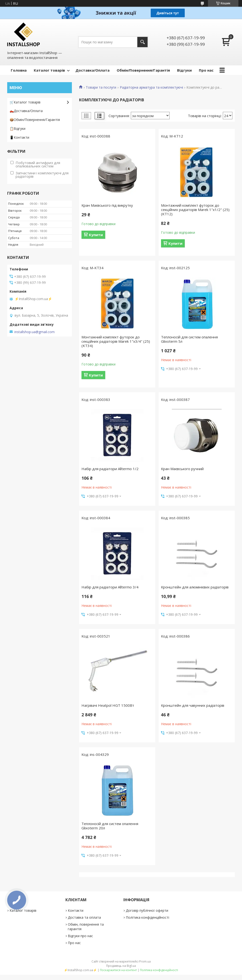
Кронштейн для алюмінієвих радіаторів (195, 587)
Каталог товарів (49, 70)
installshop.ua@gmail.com (35, 332)
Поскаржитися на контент (118, 970)
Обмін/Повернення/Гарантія (143, 70)
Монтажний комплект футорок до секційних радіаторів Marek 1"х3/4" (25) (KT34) (116, 341)
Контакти (76, 910)
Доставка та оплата (84, 917)
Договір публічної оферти (147, 910)
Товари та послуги (101, 87)
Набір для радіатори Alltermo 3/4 (110, 587)
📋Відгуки (17, 128)
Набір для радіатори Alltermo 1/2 (110, 469)
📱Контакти (19, 137)
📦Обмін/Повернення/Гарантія (35, 120)
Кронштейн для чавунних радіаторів (193, 705)
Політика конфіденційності (147, 917)
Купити (96, 235)
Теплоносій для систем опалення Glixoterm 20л (110, 826)
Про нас (206, 70)
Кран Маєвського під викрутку (107, 205)
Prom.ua (145, 961)
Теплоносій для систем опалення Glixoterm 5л (189, 339)
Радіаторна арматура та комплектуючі (151, 87)
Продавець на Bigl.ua (121, 966)
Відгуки (184, 70)
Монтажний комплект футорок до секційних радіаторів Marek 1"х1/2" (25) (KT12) (195, 210)
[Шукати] (142, 42)
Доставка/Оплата (92, 70)
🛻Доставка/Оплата (26, 111)
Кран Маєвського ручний (182, 469)
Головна (19, 70)
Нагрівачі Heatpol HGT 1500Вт (108, 705)
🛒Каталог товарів (25, 102)
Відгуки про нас (80, 936)
